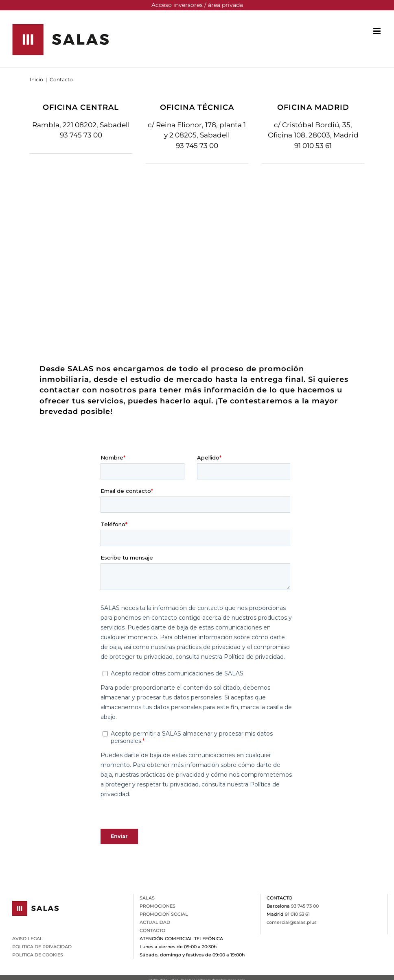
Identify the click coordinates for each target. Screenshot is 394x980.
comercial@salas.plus (292, 922)
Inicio (36, 79)
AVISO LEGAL (27, 939)
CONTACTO (152, 930)
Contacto (61, 79)
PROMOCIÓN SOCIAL (164, 914)
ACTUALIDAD (155, 922)
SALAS (147, 898)
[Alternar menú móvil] (378, 31)
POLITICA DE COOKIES (38, 955)
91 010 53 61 (313, 146)
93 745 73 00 (81, 135)
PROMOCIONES (158, 906)
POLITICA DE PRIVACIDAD (42, 947)
